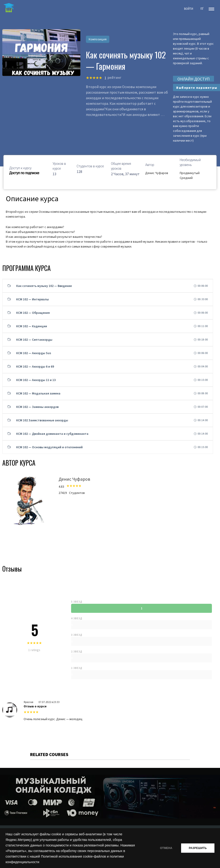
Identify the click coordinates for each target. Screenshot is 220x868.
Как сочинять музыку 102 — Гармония (126, 60)
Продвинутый (190, 173)
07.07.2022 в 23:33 (49, 702)
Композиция (98, 39)
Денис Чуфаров (157, 173)
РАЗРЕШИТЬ (197, 848)
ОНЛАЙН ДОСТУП (193, 79)
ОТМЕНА (165, 848)
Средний (186, 178)
